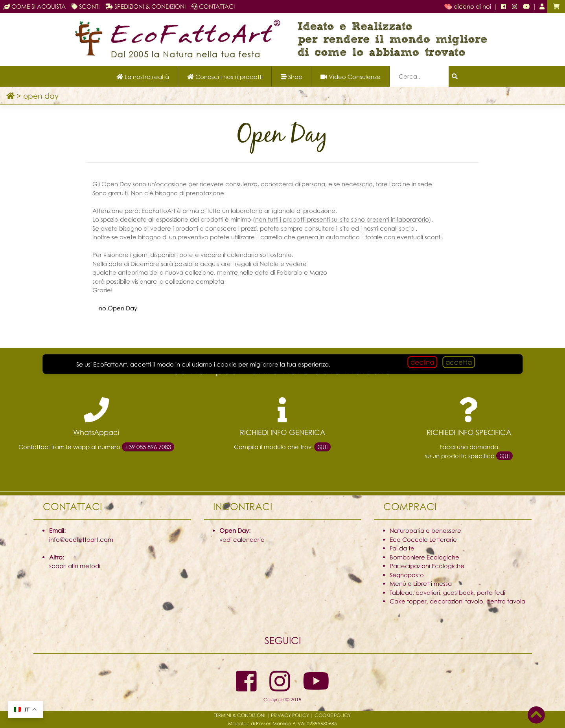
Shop (292, 77)
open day (41, 96)
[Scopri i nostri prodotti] (225, 76)
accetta (459, 362)
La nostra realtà (143, 77)
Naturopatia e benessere (425, 530)
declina (422, 362)
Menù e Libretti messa (421, 583)
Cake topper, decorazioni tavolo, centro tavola (457, 601)
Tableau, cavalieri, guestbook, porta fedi (447, 592)
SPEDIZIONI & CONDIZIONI (145, 6)
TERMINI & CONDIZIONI (240, 715)
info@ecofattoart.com (81, 539)
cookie (227, 364)
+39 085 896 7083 (148, 447)
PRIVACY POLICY (290, 715)
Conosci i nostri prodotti (225, 77)
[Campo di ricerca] (419, 76)
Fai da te (402, 548)
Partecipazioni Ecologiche (427, 566)
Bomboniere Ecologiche (424, 557)
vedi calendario (242, 539)
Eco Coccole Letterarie (423, 539)
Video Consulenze (351, 77)
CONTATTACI (213, 6)
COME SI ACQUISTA (34, 6)
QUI (322, 447)
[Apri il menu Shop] (292, 76)
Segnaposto (407, 575)
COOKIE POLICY (333, 715)
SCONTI (86, 6)
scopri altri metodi (75, 566)
